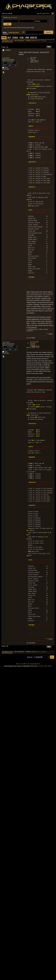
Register (34, 38)
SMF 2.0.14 (19, 664)
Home (4, 38)
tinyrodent (6, 58)
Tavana (43, 41)
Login (27, 38)
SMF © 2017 (27, 664)
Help (9, 38)
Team (21, 38)
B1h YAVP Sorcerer (33, 58)
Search (15, 38)
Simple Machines (35, 664)
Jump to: (30, 657)
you (40, 41)
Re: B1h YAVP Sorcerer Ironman (34, 343)
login (9, 17)
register (15, 17)
